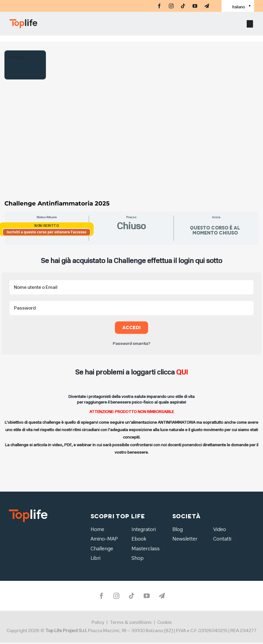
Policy (98, 624)
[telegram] (207, 6)
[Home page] (52, 27)
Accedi (132, 327)
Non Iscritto (46, 226)
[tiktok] (183, 6)
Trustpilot (16, 57)
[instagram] (171, 6)
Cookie (165, 624)
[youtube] (195, 6)
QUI (182, 372)
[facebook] (159, 6)
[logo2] (28, 511)
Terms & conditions (131, 624)
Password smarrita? (132, 343)
